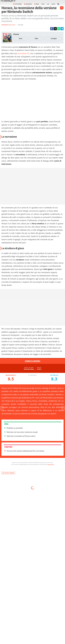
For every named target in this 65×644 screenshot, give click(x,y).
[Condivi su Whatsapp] (59, 29)
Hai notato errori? (8, 473)
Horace (16, 34)
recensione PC (23, 53)
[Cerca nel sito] (58, 4)
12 (57, 375)
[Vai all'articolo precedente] (63, 408)
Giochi (53, 4)
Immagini (54, 38)
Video (43, 4)
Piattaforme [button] (17, 4)
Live (48, 4)
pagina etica (51, 464)
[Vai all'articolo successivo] (2, 408)
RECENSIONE (5, 25)
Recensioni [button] (28, 4)
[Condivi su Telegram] (62, 29)
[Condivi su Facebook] (52, 29)
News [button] (37, 4)
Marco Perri (12, 25)
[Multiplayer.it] (8, 1)
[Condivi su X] (55, 29)
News (21, 38)
